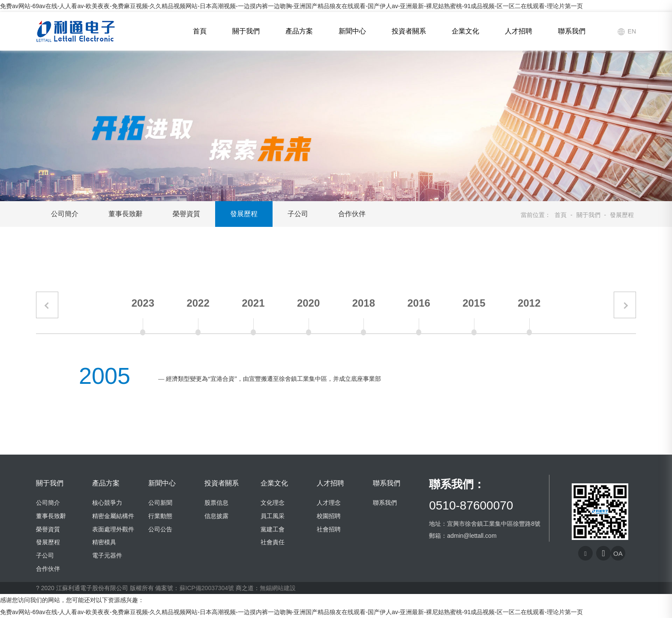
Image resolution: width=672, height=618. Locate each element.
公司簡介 (65, 214)
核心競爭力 (107, 503)
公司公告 (160, 529)
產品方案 (299, 31)
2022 (198, 303)
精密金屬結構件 (113, 516)
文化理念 (273, 503)
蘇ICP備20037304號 (207, 588)
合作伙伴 (352, 214)
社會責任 (273, 542)
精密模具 (104, 542)
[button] (47, 305)
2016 (418, 303)
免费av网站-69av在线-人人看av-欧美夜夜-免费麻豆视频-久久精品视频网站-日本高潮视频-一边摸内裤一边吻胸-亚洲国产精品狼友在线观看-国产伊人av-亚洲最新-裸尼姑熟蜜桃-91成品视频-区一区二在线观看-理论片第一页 (291, 6)
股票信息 (216, 503)
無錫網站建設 (278, 588)
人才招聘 (519, 31)
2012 (529, 303)
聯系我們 (572, 31)
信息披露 (216, 516)
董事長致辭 (126, 214)
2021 (253, 303)
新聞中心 (352, 31)
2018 (364, 303)
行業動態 (160, 516)
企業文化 (465, 31)
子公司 (298, 214)
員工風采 (273, 516)
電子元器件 (107, 555)
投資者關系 (409, 31)
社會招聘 (329, 529)
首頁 (200, 31)
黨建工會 (273, 529)
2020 (308, 303)
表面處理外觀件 (113, 529)
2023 (143, 303)
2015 (474, 303)
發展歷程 (244, 214)
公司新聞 (160, 503)
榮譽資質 (186, 214)
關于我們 (246, 31)
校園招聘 (329, 516)
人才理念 (329, 503)
